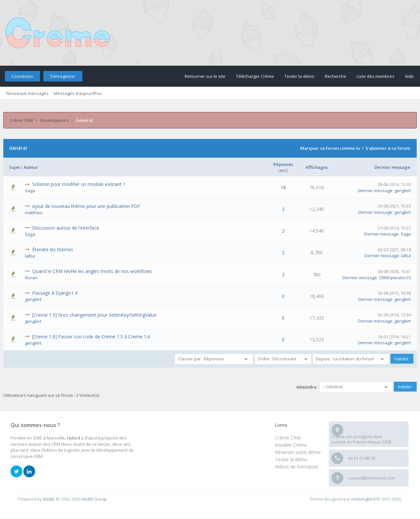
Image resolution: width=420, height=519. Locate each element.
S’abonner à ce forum (388, 148)
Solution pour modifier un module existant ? (79, 184)
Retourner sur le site (205, 76)
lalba (30, 256)
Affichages (317, 167)
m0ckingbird (363, 499)
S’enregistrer (63, 76)
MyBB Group (94, 499)
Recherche (336, 76)
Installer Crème (291, 445)
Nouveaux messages (27, 93)
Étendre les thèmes (53, 249)
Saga (30, 191)
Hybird (73, 438)
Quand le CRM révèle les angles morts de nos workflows (92, 271)
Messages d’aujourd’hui (78, 93)
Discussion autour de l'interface (66, 228)
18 (283, 187)
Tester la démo (299, 76)
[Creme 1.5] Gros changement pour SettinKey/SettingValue (94, 315)
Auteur (31, 167)
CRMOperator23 (395, 278)
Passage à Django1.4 (55, 293)
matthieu (34, 213)
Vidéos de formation (297, 467)
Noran (31, 278)
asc (283, 170)
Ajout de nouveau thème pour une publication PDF (86, 206)
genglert (403, 191)
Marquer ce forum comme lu (330, 148)
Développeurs (54, 120)
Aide (409, 76)
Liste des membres (376, 76)
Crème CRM (21, 120)
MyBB (49, 499)
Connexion (22, 76)
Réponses (283, 164)
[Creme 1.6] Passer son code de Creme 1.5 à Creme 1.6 (91, 337)
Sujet (15, 167)
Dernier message (392, 167)
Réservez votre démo (298, 452)
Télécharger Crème (255, 76)
